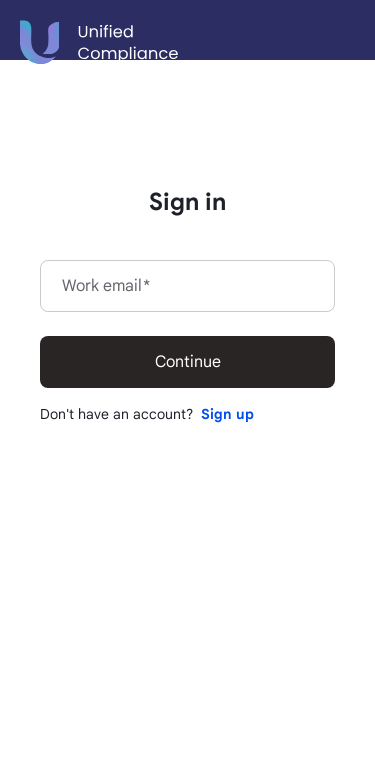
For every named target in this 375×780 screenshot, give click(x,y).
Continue (188, 362)
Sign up (227, 414)
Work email (106, 286)
